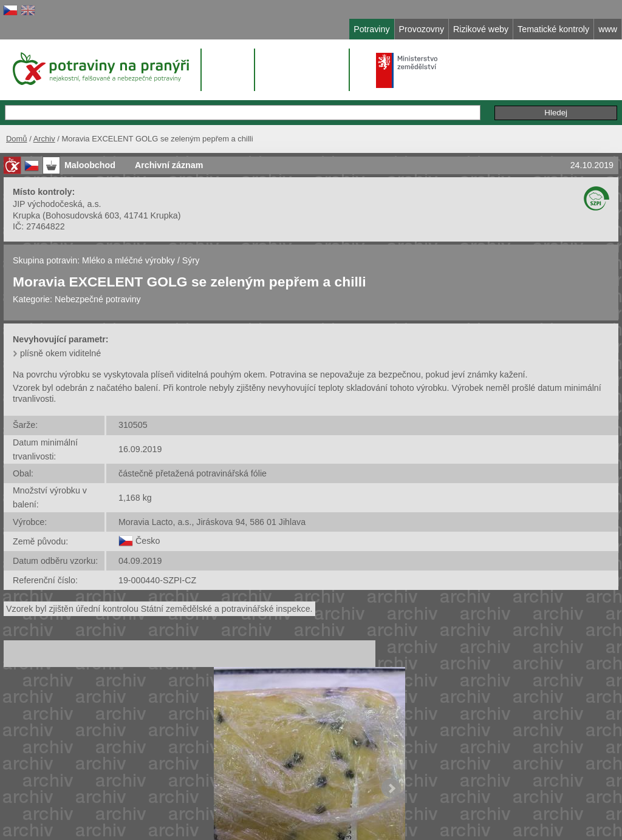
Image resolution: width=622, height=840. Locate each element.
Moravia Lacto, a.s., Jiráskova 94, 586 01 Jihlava (212, 522)
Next (391, 788)
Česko (148, 541)
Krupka (26, 215)
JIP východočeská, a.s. (57, 204)
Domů (17, 139)
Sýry (191, 260)
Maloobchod (90, 165)
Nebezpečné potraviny (98, 299)
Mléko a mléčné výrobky (128, 260)
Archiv (44, 139)
